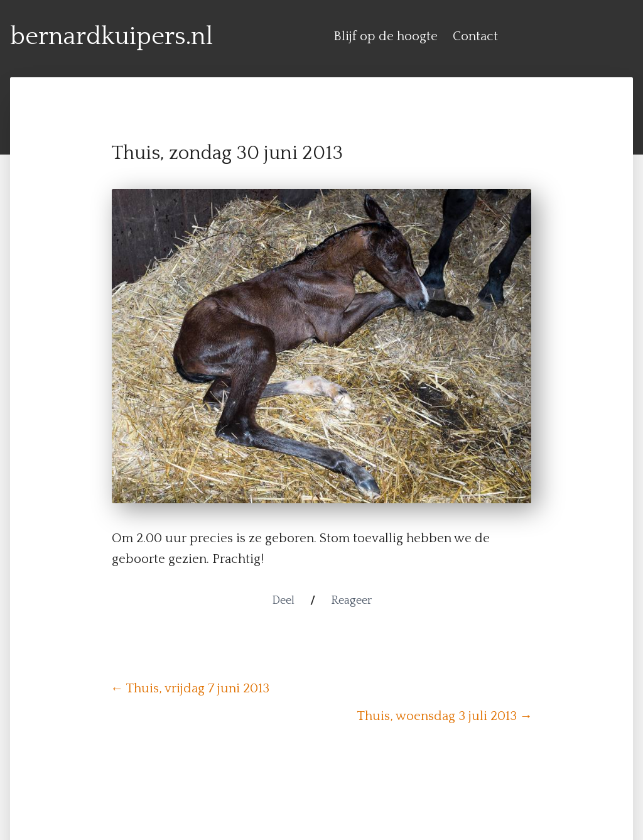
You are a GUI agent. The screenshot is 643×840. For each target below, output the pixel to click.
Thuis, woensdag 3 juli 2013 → (445, 716)
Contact (475, 36)
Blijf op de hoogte (386, 36)
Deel (283, 601)
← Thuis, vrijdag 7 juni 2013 (190, 689)
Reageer (351, 601)
